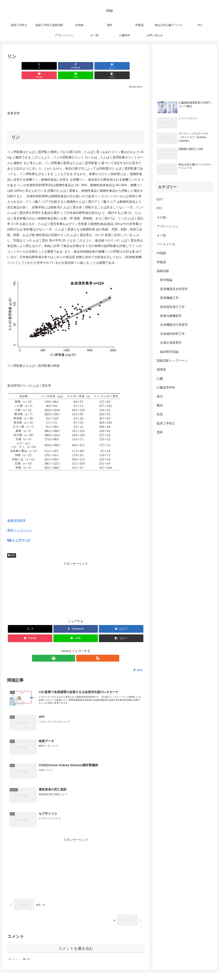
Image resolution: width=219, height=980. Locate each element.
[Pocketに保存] (87, 66)
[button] (133, 66)
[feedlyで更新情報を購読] (72, 649)
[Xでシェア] (18, 66)
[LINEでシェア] (110, 66)
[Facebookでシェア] (41, 66)
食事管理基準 (16, 511)
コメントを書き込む (76, 940)
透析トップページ (20, 521)
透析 (12, 546)
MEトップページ (19, 531)
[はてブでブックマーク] (64, 66)
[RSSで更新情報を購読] (80, 649)
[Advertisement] (76, 89)
